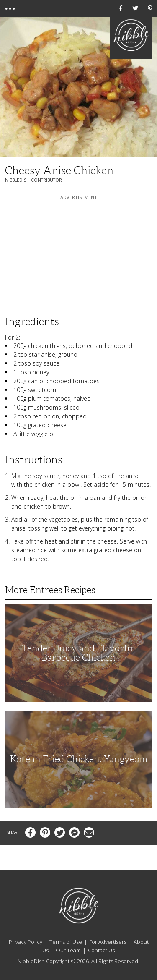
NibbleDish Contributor (33, 180)
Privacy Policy (26, 942)
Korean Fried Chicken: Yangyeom (79, 759)
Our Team (68, 950)
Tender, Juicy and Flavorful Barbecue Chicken (78, 653)
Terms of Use (66, 942)
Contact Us (101, 950)
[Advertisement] (79, 254)
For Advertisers (108, 942)
